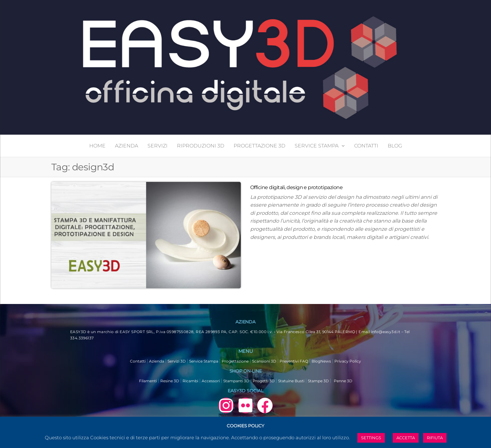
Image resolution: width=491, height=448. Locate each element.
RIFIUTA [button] (435, 438)
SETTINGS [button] (371, 438)
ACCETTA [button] (406, 438)
